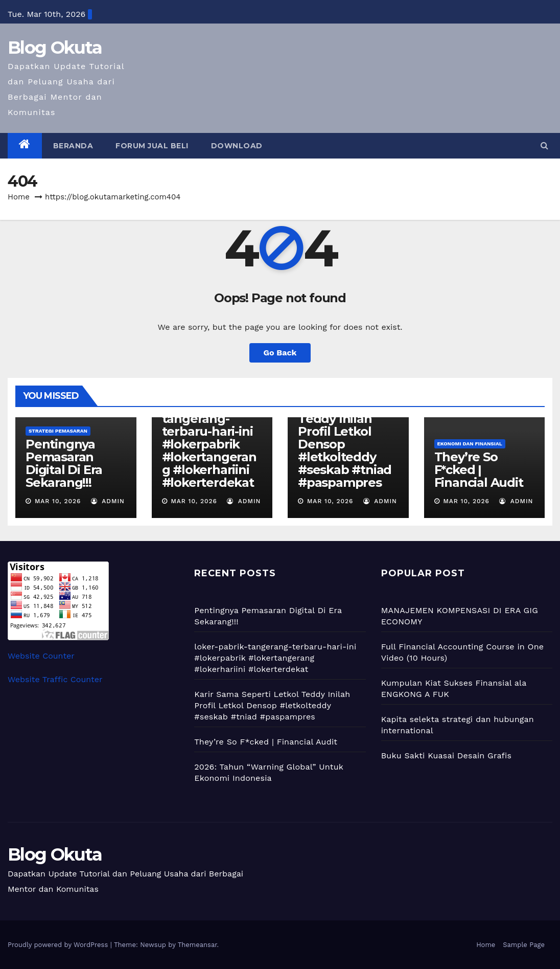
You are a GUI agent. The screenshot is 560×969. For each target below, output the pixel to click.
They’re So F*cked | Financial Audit (479, 470)
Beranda (73, 146)
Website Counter (41, 656)
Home (19, 197)
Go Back (280, 353)
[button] (544, 145)
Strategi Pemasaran (58, 431)
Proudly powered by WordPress (59, 945)
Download (237, 146)
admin (108, 501)
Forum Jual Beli (152, 146)
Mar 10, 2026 (58, 501)
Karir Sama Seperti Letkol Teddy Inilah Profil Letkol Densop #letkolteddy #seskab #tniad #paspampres (345, 438)
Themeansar (197, 945)
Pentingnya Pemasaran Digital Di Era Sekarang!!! (64, 463)
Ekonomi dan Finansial (470, 444)
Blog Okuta (55, 48)
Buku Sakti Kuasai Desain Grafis (447, 756)
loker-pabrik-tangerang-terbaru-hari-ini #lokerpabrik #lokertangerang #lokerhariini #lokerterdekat (209, 444)
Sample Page (524, 945)
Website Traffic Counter (55, 679)
